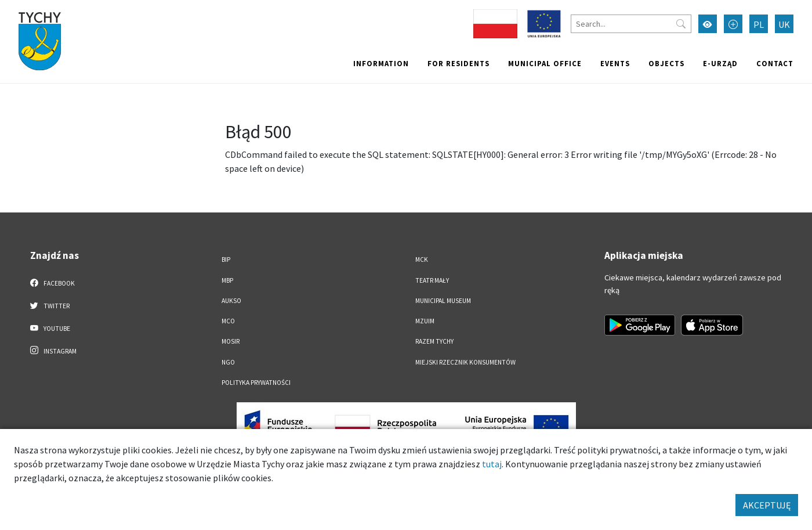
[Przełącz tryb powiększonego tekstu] (733, 24)
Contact (775, 63)
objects (666, 63)
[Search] (631, 24)
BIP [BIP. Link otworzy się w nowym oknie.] (226, 259)
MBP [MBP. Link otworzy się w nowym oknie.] (227, 280)
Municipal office (545, 63)
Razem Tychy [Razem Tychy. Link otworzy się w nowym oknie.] (434, 341)
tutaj (492, 464)
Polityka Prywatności (256, 383)
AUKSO (231, 301)
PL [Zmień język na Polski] (759, 24)
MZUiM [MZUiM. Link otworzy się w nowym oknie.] (425, 321)
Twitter (50, 305)
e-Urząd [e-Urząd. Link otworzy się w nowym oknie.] (720, 63)
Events (615, 63)
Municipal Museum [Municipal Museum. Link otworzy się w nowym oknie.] (443, 301)
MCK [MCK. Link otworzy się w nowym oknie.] (422, 259)
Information (381, 63)
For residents (458, 63)
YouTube (50, 328)
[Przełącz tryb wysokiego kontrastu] (708, 24)
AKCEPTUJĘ (767, 505)
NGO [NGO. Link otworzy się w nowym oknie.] (228, 362)
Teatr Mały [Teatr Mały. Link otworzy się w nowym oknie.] (432, 280)
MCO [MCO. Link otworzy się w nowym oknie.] (228, 321)
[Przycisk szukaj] (681, 24)
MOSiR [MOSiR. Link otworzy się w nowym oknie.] (231, 341)
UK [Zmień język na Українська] (784, 24)
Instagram (53, 351)
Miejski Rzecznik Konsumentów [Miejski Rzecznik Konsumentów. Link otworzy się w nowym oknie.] (465, 362)
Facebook (52, 283)
